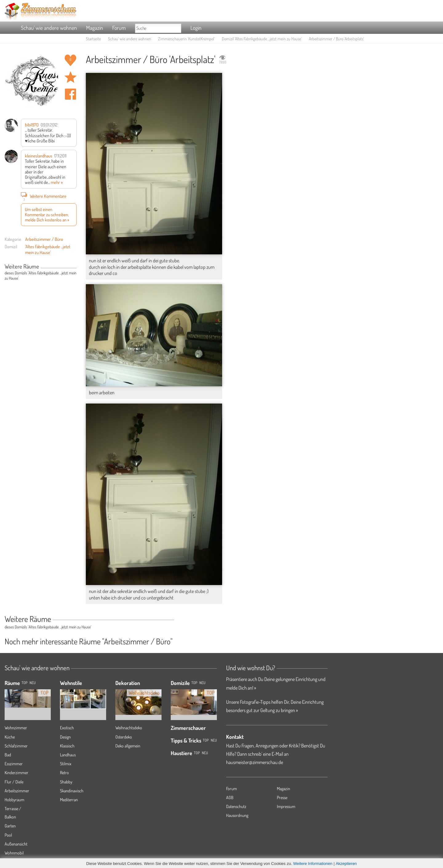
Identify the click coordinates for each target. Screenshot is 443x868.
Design (65, 737)
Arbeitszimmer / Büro (44, 239)
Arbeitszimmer (17, 791)
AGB (230, 797)
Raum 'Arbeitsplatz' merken (70, 77)
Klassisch (67, 746)
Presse (282, 797)
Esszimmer (14, 764)
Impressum (286, 806)
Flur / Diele (14, 782)
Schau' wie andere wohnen (49, 28)
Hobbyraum (14, 800)
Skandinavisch (72, 791)
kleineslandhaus (39, 156)
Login (196, 28)
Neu (202, 683)
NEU (33, 683)
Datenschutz (236, 806)
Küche (10, 737)
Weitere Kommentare (44, 196)
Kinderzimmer (16, 772)
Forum (119, 28)
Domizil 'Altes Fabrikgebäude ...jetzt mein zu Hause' (262, 39)
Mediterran (69, 800)
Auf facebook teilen (70, 94)
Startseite (93, 39)
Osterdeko (124, 737)
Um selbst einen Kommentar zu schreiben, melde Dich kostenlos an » (47, 215)
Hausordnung (237, 815)
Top (194, 683)
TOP (24, 683)
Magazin (95, 28)
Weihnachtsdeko (129, 728)
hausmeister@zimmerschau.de (255, 762)
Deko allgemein (128, 746)
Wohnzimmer (16, 728)
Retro (64, 772)
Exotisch (67, 728)
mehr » (57, 182)
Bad (8, 755)
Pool (8, 835)
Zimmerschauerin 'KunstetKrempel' (186, 39)
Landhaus (68, 755)
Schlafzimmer (16, 746)
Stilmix (66, 764)
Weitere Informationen (313, 864)
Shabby (66, 782)
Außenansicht (16, 844)
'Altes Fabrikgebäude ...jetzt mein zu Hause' (48, 249)
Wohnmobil (14, 853)
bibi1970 (32, 125)
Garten (10, 826)
